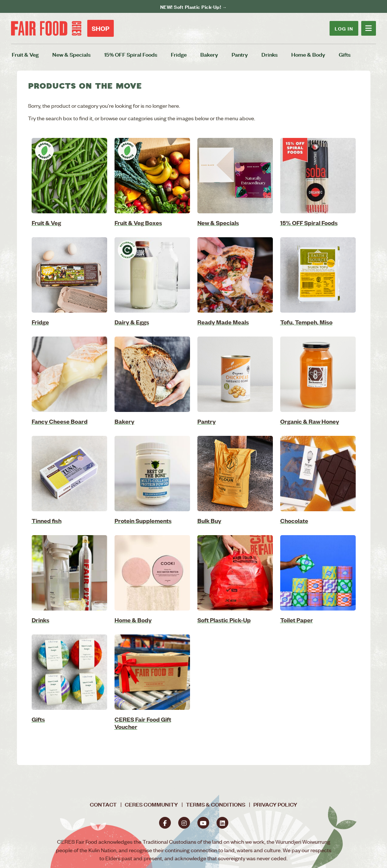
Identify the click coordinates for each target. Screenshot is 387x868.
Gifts (345, 54)
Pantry (240, 54)
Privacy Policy (275, 804)
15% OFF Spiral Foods (131, 54)
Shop (101, 28)
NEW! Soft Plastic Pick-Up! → (193, 6)
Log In (344, 28)
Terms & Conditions (216, 804)
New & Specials (71, 54)
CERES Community (151, 804)
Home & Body (308, 54)
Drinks (270, 54)
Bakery (209, 54)
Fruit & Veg (25, 54)
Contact (103, 804)
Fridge (179, 54)
